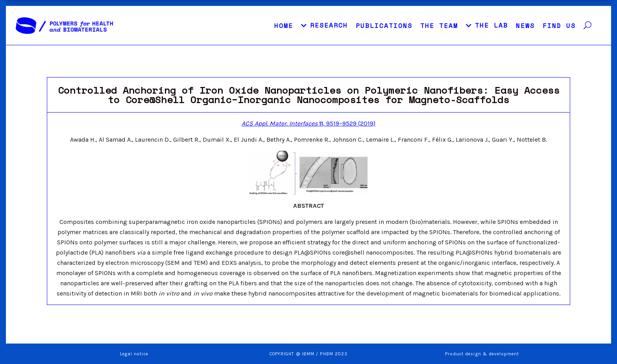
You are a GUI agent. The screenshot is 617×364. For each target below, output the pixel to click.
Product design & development (483, 354)
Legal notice (134, 354)
